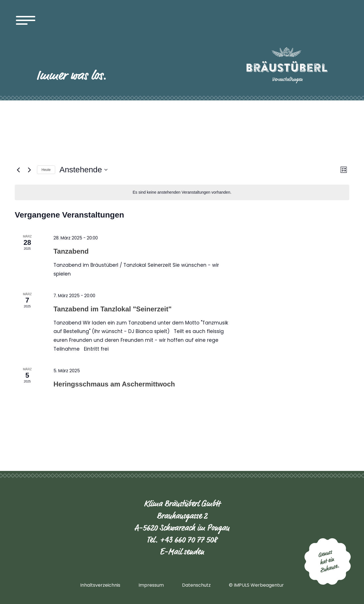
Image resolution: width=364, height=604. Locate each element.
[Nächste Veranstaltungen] (29, 170)
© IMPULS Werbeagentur (256, 585)
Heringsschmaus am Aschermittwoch (114, 384)
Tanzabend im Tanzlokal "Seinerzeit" (112, 309)
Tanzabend (71, 251)
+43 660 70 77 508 (189, 540)
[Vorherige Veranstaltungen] (18, 170)
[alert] (182, 192)
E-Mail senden (182, 552)
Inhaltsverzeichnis (100, 585)
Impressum (151, 585)
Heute (46, 170)
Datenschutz (196, 585)
